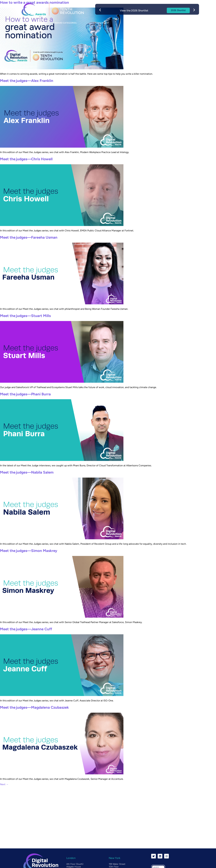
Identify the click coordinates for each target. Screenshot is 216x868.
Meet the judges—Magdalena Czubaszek (34, 707)
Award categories (66, 23)
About (33, 23)
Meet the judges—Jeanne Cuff (26, 629)
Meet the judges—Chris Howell (26, 159)
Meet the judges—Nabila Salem (27, 472)
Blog (155, 23)
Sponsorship (101, 23)
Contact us (182, 23)
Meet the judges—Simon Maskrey (29, 551)
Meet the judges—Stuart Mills (25, 316)
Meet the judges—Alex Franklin (27, 81)
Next (4, 784)
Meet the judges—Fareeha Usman (29, 237)
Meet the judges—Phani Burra (25, 394)
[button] (100, 10)
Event (130, 23)
